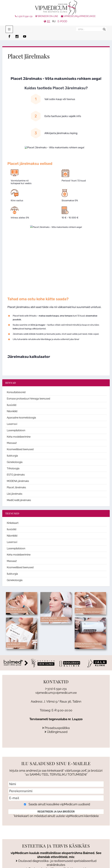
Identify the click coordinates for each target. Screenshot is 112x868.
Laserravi (12, 424)
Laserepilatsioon (16, 430)
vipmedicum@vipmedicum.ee (78, 16)
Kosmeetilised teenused (20, 449)
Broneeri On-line (47, 16)
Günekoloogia (15, 462)
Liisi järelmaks (15, 494)
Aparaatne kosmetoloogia (21, 418)
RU (54, 21)
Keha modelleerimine (19, 437)
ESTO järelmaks (16, 475)
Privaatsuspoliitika (56, 728)
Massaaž (12, 443)
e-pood (62, 21)
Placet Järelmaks (16, 487)
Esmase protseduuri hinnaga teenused (28, 399)
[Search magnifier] (104, 29)
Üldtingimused (56, 732)
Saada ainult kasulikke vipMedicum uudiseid (56, 804)
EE (49, 21)
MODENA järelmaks (18, 481)
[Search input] (90, 29)
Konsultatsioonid (16, 392)
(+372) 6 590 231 (24, 16)
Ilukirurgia (12, 456)
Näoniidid (12, 411)
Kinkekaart (13, 523)
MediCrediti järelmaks (19, 500)
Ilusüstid (12, 405)
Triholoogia (13, 468)
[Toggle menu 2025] (9, 29)
